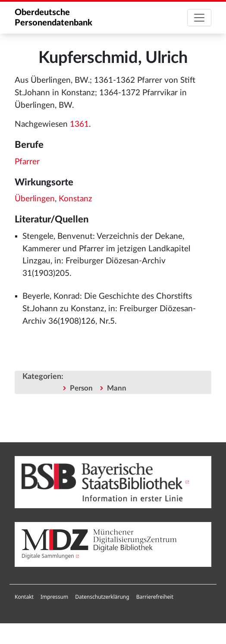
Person (81, 388)
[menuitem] (24, 597)
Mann (117, 388)
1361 (79, 124)
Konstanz (75, 199)
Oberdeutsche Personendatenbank (53, 18)
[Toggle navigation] (199, 18)
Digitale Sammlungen (48, 556)
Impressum (54, 597)
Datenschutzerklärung (102, 597)
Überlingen (35, 199)
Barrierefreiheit (155, 597)
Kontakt (24, 597)
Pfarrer (27, 162)
